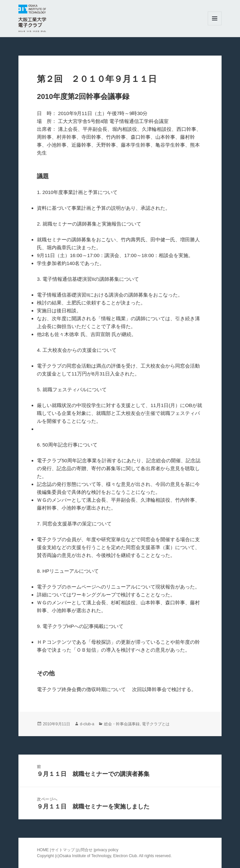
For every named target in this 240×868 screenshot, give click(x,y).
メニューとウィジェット (215, 25)
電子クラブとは (156, 724)
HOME (43, 850)
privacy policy (107, 850)
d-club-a (87, 724)
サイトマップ (63, 850)
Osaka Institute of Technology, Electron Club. (99, 856)
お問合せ (85, 850)
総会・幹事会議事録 (122, 724)
